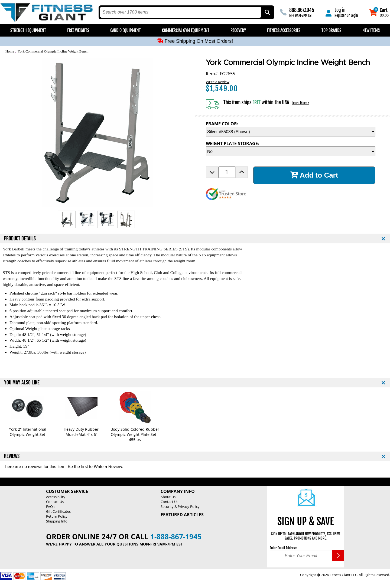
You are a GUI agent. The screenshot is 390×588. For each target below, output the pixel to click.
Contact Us (55, 502)
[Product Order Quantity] (227, 172)
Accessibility (56, 497)
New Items (371, 30)
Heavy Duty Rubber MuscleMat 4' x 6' (81, 432)
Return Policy (57, 516)
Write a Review (218, 82)
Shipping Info (57, 521)
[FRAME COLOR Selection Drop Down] (291, 132)
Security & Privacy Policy (180, 507)
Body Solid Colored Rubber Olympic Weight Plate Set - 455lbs (135, 434)
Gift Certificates (58, 511)
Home (10, 51)
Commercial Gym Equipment (186, 30)
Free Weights (78, 30)
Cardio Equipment (126, 30)
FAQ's (51, 507)
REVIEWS (12, 456)
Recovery (238, 30)
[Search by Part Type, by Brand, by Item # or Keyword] (267, 12)
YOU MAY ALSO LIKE (22, 383)
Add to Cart (314, 175)
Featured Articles (182, 515)
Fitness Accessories (284, 30)
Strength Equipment (28, 30)
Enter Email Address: (283, 548)
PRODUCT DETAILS (20, 239)
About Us (168, 497)
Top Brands (331, 30)
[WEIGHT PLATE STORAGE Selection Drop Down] (291, 151)
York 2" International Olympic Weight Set (28, 432)
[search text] (181, 12)
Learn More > (300, 103)
